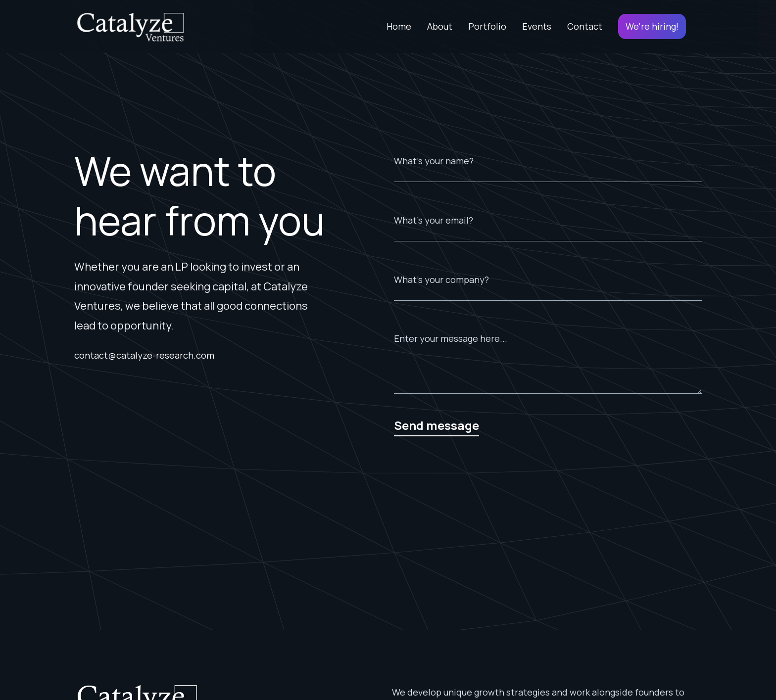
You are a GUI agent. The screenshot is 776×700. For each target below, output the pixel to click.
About (440, 26)
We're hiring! (652, 26)
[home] (130, 26)
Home (399, 26)
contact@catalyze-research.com (144, 355)
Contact (585, 26)
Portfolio (487, 26)
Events (537, 26)
